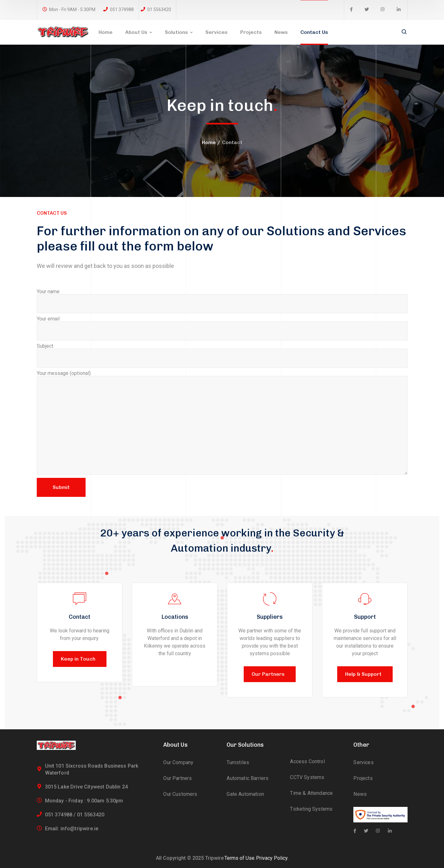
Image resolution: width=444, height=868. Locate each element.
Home (209, 142)
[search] (404, 32)
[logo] (63, 32)
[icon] (351, 10)
